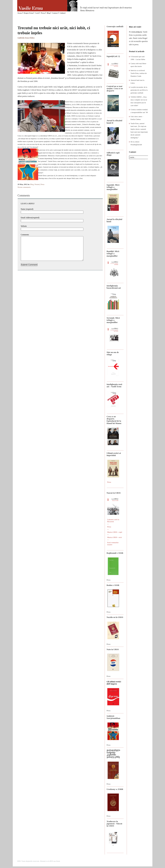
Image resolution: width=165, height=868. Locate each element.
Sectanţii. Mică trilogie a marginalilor (113, 320)
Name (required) (27, 209)
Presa (43, 13)
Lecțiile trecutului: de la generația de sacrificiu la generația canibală (139, 90)
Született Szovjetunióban (113, 717)
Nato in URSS (113, 649)
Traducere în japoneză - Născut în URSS (114, 824)
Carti (37, 13)
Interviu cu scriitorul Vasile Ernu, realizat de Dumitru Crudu (139, 73)
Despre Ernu (28, 13)
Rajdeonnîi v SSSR (115, 553)
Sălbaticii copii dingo (113, 154)
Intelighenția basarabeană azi (114, 287)
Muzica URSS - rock (115, 537)
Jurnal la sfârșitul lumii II (114, 122)
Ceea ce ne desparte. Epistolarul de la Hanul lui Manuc (114, 420)
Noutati (37, 184)
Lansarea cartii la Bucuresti (113, 520)
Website (24, 226)
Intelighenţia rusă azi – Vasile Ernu (114, 385)
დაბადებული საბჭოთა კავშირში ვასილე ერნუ (113, 754)
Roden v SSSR (113, 585)
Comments (25, 235)
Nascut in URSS (114, 493)
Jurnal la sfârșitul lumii (114, 220)
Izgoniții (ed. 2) (113, 56)
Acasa (20, 13)
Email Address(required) (30, 218)
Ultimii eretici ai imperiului (114, 454)
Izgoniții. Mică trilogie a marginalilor (113, 187)
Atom (58, 861)
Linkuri (63, 13)
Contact (55, 13)
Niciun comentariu (24, 187)
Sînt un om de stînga (113, 353)
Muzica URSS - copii (115, 532)
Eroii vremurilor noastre (113, 544)
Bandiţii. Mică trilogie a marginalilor (113, 254)
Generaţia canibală (115, 26)
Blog (48, 13)
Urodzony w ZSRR (115, 789)
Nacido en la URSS (115, 617)
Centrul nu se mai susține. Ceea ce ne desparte (115, 89)
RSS (51, 861)
